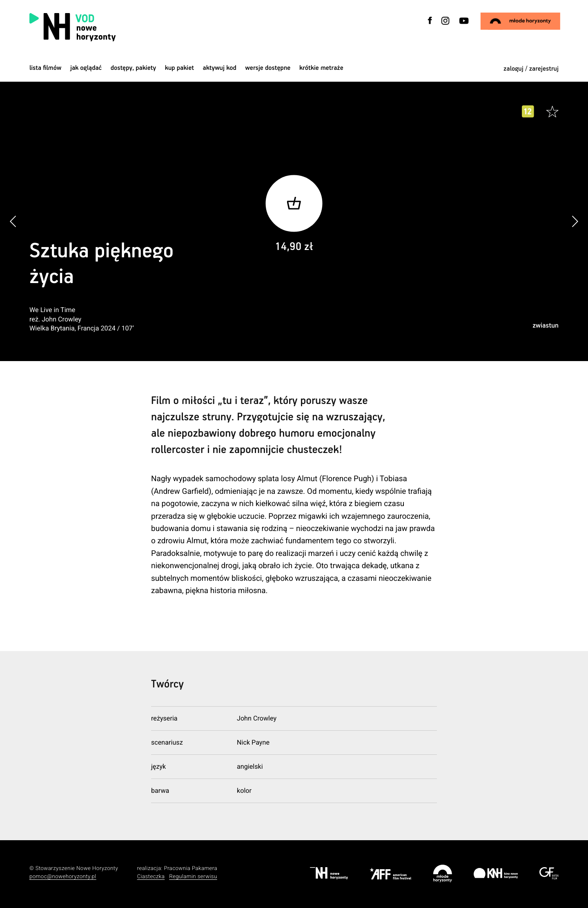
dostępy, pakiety (134, 68)
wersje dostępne (268, 68)
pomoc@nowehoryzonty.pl (63, 877)
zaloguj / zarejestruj (531, 69)
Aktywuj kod (220, 68)
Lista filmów (45, 68)
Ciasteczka (151, 877)
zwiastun (546, 326)
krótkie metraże (321, 68)
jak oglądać (86, 68)
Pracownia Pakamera (190, 869)
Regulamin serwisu (193, 877)
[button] (575, 222)
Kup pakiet (179, 68)
